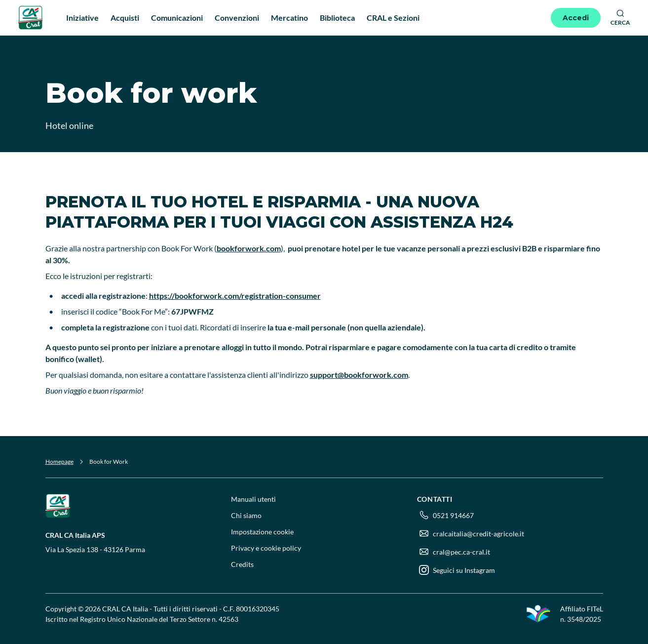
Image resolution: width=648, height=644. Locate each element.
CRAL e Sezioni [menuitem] (393, 18)
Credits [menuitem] (242, 564)
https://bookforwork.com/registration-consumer (235, 296)
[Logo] (31, 18)
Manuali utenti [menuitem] (253, 499)
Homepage (59, 462)
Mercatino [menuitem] (289, 18)
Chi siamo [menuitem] (246, 515)
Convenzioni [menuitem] (237, 18)
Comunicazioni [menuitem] (177, 18)
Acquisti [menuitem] (125, 18)
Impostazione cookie (262, 532)
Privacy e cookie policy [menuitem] (266, 548)
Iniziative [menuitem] (82, 18)
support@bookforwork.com (359, 375)
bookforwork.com (249, 248)
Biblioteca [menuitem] (337, 18)
